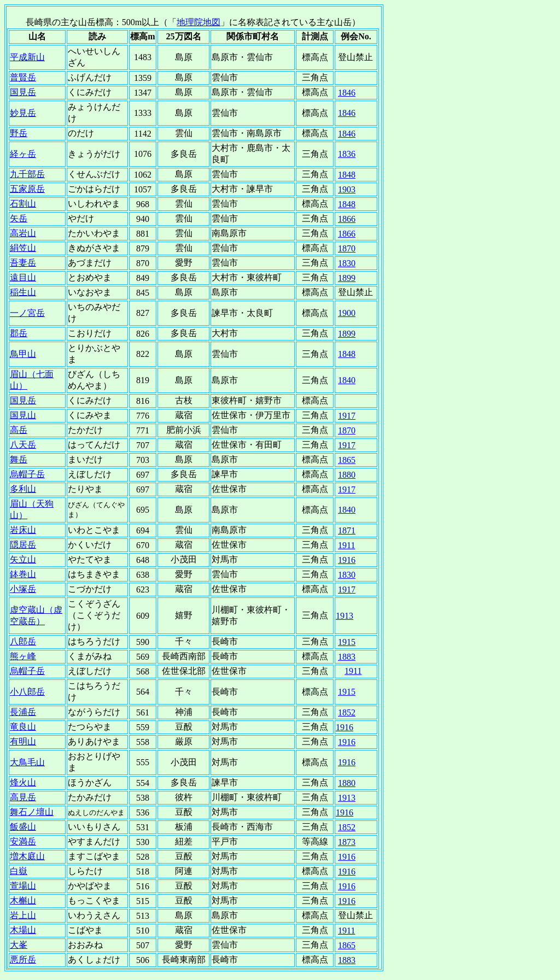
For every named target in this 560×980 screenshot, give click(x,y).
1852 (347, 712)
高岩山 (23, 233)
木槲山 (23, 900)
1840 (347, 380)
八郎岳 (23, 641)
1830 (347, 263)
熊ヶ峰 (23, 656)
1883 (347, 657)
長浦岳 (23, 712)
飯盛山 (23, 827)
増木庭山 (27, 856)
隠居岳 (23, 545)
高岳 (19, 430)
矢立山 (23, 559)
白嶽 (19, 871)
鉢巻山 (23, 574)
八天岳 (23, 445)
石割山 (23, 204)
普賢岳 (23, 77)
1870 (347, 248)
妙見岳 (23, 113)
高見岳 (23, 797)
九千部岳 (27, 174)
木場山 (23, 930)
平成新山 (27, 57)
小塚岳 (23, 589)
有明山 (23, 741)
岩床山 (23, 530)
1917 (347, 416)
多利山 (23, 489)
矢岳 (19, 218)
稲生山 (23, 292)
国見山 (23, 415)
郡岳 (19, 333)
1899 (347, 278)
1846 (347, 93)
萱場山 (23, 886)
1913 (345, 616)
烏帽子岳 (27, 474)
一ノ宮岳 (27, 313)
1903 (347, 189)
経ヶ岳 (23, 154)
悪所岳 (23, 960)
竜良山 (23, 727)
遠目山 (23, 277)
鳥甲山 (23, 354)
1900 (347, 313)
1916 (347, 560)
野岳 (19, 133)
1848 (347, 175)
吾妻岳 (23, 263)
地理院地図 (199, 22)
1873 (347, 842)
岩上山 (23, 915)
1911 (346, 545)
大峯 (19, 945)
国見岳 (23, 92)
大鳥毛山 (27, 762)
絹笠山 (23, 248)
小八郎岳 (27, 692)
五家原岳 (27, 189)
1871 (347, 530)
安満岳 (23, 841)
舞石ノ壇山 (32, 812)
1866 (347, 219)
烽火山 (23, 782)
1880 (347, 475)
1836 (347, 154)
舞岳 (19, 459)
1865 (347, 460)
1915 (347, 642)
